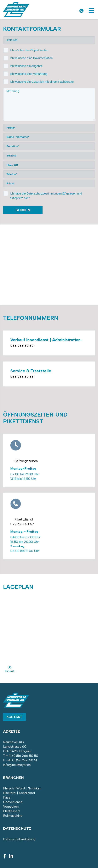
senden (23, 210)
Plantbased (11, 811)
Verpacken (11, 807)
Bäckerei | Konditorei (19, 793)
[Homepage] (16, 16)
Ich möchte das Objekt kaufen (29, 50)
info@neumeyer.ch (17, 765)
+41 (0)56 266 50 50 (22, 756)
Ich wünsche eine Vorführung (29, 74)
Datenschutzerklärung (19, 839)
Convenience (13, 802)
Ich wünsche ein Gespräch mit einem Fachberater (42, 82)
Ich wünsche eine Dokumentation (31, 58)
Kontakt (15, 717)
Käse (7, 797)
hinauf (10, 669)
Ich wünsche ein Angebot (26, 66)
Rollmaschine (13, 816)
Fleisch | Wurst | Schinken (22, 788)
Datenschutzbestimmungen (46, 193)
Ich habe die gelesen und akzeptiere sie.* (46, 196)
